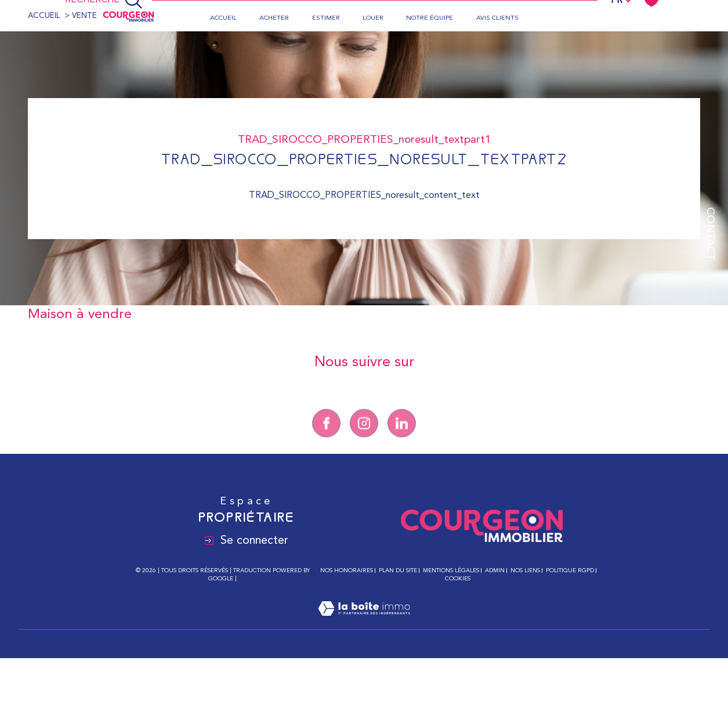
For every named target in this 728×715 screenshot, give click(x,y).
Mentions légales (451, 570)
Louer (373, 18)
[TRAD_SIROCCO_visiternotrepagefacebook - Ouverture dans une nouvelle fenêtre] (326, 435)
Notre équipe (430, 18)
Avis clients (497, 18)
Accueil (223, 18)
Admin (495, 570)
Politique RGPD (570, 570)
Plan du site (398, 570)
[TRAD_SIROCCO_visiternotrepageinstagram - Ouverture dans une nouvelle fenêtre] (364, 435)
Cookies (458, 579)
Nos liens (525, 570)
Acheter (274, 18)
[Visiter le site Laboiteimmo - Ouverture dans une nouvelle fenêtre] (364, 623)
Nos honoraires (347, 570)
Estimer (326, 18)
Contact (710, 234)
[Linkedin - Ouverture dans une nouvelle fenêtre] (402, 435)
